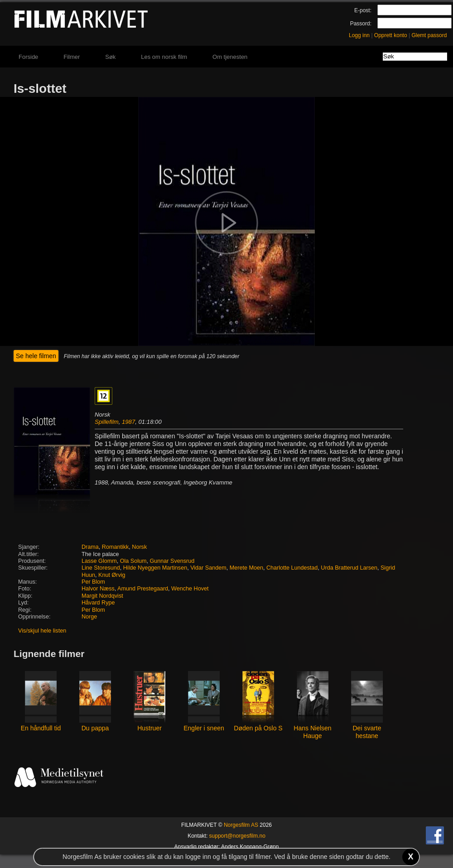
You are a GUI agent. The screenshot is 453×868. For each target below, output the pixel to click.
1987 (128, 422)
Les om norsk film (164, 57)
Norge (89, 617)
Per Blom (93, 582)
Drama (90, 547)
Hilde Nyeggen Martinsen (155, 568)
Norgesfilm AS (241, 825)
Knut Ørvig (112, 575)
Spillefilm (107, 422)
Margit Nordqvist (102, 596)
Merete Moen (246, 568)
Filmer (72, 57)
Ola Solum (133, 561)
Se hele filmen (36, 356)
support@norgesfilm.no (237, 836)
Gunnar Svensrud (172, 561)
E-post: (363, 10)
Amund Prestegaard (143, 589)
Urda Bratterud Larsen (349, 568)
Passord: (361, 24)
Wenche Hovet (190, 589)
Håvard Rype (98, 603)
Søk (110, 57)
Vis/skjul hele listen (42, 631)
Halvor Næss (98, 589)
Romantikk (116, 547)
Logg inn (359, 35)
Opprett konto (391, 35)
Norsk (139, 547)
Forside (28, 57)
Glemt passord (429, 35)
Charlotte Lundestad (292, 568)
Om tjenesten (230, 57)
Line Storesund (101, 568)
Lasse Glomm (99, 561)
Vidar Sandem (208, 568)
